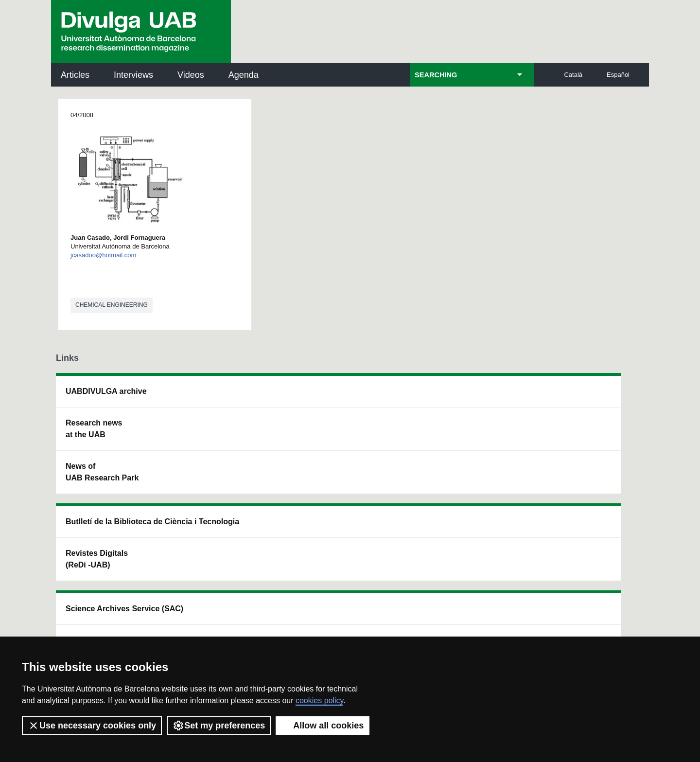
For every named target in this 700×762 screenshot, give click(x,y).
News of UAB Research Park (102, 472)
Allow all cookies (323, 726)
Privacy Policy (328, 612)
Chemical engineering (112, 305)
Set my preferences (219, 726)
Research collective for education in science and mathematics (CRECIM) (465, 446)
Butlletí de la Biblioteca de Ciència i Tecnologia (226, 397)
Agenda (244, 75)
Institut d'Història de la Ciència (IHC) (460, 397)
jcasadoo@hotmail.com (103, 255)
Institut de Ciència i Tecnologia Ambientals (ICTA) (578, 446)
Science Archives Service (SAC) (333, 397)
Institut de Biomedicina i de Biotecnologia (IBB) (581, 495)
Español (618, 75)
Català (573, 75)
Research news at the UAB (94, 429)
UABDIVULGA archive (106, 391)
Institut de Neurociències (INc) (582, 397)
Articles (75, 75)
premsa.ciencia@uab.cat (404, 559)
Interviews (133, 75)
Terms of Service (194, 621)
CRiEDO (434, 489)
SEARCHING (436, 75)
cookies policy (319, 700)
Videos (191, 75)
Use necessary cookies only (92, 726)
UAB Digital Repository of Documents (344, 440)
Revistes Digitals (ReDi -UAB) (214, 440)
